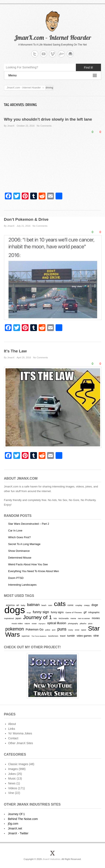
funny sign (41, 612)
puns (62, 629)
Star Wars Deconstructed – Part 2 (29, 524)
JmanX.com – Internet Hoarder (52, 37)
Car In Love (15, 531)
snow (77, 630)
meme (73, 618)
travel (63, 636)
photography (73, 624)
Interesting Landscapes (22, 585)
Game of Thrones (74, 612)
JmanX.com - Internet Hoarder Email (70, 54)
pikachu (83, 624)
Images (13, 769)
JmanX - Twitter (18, 833)
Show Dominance (19, 551)
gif (85, 612)
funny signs (57, 612)
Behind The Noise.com (23, 819)
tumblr (71, 636)
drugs (29, 613)
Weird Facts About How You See (28, 564)
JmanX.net (15, 828)
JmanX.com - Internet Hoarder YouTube (44, 54)
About (12, 724)
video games (84, 636)
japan (18, 618)
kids (55, 618)
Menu (53, 75)
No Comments (44, 126)
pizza (90, 624)
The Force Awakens (39, 636)
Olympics (42, 624)
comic (70, 605)
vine (96, 636)
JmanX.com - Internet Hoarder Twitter (35, 54)
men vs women (84, 618)
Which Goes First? (20, 537)
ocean (34, 624)
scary (71, 630)
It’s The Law (15, 351)
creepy (87, 605)
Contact (13, 738)
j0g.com (13, 824)
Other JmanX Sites (21, 743)
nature (27, 624)
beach (44, 605)
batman (33, 605)
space (84, 630)
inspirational (9, 618)
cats (60, 604)
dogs (15, 610)
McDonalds (64, 618)
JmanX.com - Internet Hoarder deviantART (61, 54)
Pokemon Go (34, 629)
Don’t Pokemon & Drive (26, 219)
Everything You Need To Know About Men (34, 571)
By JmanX (9, 126)
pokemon (15, 629)
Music (12, 778)
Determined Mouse (20, 558)
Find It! (88, 68)
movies (96, 618)
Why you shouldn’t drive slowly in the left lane (48, 119)
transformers (53, 636)
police (48, 630)
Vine (11, 793)
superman (26, 636)
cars (50, 605)
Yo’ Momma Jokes (20, 733)
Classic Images (18, 764)
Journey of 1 (37, 617)
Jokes (12, 774)
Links (12, 729)
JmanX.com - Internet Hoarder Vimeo (52, 54)
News (12, 783)
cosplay (79, 605)
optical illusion (57, 623)
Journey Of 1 (16, 814)
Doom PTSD (16, 578)
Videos (13, 788)
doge (95, 605)
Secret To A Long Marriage (24, 544)
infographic (94, 612)
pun (54, 630)
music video (17, 623)
